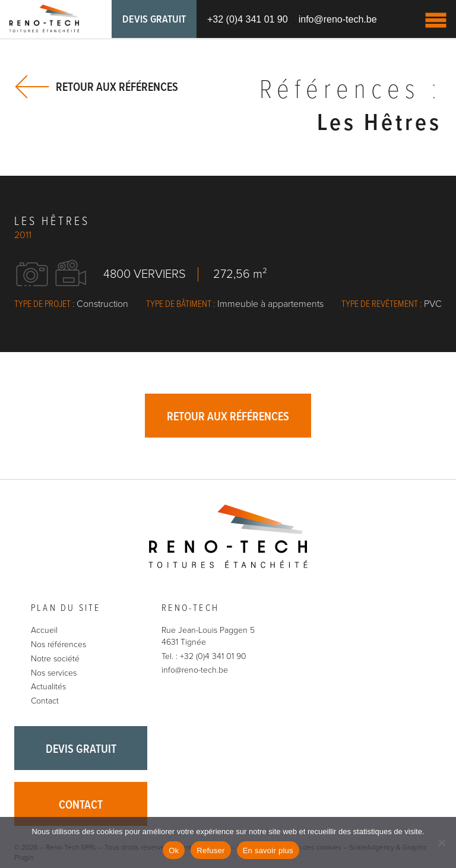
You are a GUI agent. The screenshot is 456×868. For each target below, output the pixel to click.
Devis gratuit (154, 20)
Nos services (54, 673)
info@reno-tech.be (338, 19)
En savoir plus (268, 850)
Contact (45, 701)
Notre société (55, 659)
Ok (174, 850)
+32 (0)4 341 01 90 (248, 19)
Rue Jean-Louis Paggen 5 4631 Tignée (208, 636)
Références (351, 91)
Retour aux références (117, 87)
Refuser (210, 850)
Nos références (58, 644)
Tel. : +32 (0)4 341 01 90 (204, 656)
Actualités (48, 687)
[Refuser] (441, 842)
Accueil (44, 630)
